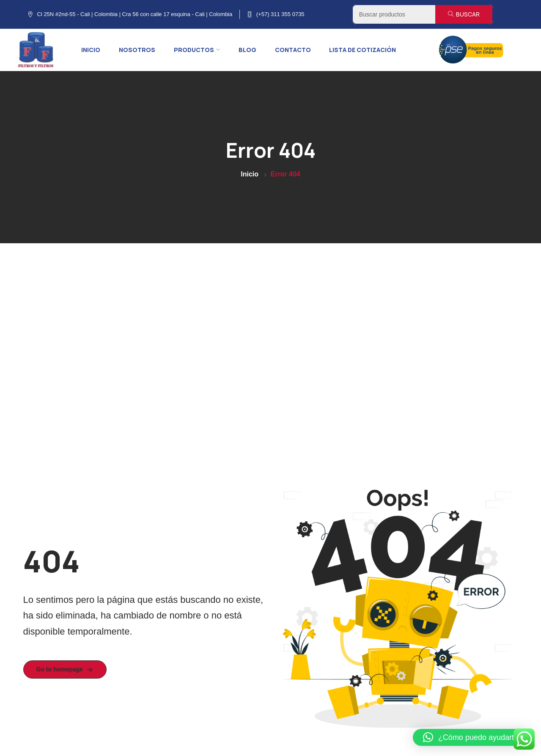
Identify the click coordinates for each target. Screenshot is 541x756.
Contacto (293, 50)
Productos (197, 50)
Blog (247, 50)
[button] (473, 737)
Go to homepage (65, 670)
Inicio (91, 50)
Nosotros (137, 50)
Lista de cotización (362, 50)
